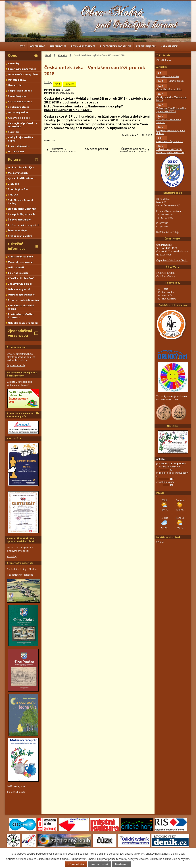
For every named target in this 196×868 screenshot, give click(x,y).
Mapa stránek (169, 46)
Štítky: (48, 82)
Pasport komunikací (20, 91)
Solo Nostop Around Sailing (20, 202)
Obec (12, 55)
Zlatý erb (13, 184)
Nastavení (122, 864)
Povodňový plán (18, 96)
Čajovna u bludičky (19, 220)
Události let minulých (21, 167)
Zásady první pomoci (21, 284)
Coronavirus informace (22, 69)
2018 (57, 84)
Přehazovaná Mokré (20, 236)
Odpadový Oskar (18, 112)
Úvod (22, 46)
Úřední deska (58, 46)
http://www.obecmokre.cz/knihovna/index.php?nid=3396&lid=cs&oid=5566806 (84, 108)
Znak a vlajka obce (19, 146)
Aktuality (62, 55)
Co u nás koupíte (18, 273)
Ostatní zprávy (17, 80)
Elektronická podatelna (116, 46)
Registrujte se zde (16, 365)
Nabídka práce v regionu (23, 323)
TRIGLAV (13, 195)
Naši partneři (16, 267)
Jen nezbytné (100, 864)
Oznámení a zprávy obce (23, 74)
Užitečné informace (17, 246)
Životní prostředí (18, 107)
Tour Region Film (18, 189)
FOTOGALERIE (16, 151)
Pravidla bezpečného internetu (21, 316)
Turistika (14, 132)
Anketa (160, 459)
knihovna (70, 84)
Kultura (14, 159)
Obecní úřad (38, 46)
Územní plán (16, 85)
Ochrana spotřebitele (21, 295)
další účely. (179, 854)
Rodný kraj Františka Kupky (20, 139)
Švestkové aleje (17, 230)
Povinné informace (83, 46)
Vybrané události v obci (22, 178)
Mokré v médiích (18, 173)
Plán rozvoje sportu (20, 101)
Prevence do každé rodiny (23, 300)
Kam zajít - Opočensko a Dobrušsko (23, 125)
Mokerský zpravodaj (20, 262)
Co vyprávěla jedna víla (22, 214)
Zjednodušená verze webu (20, 333)
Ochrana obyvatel (19, 289)
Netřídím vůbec (166, 482)
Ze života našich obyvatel (23, 225)
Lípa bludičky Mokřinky (22, 209)
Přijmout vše (76, 864)
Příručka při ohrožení (21, 278)
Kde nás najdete (146, 46)
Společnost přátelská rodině (21, 307)
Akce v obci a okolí (19, 118)
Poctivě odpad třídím (170, 467)
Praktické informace (20, 257)
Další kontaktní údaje (168, 232)
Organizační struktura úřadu (172, 260)
